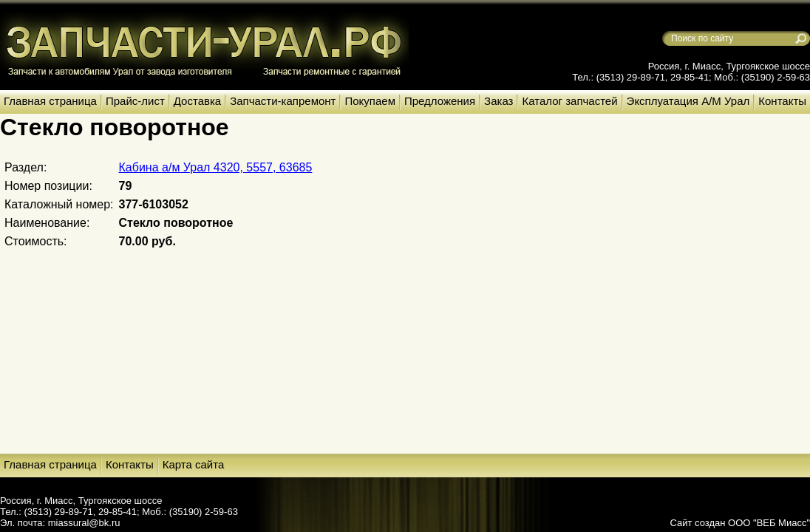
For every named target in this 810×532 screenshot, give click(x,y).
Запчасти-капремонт (283, 101)
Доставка (197, 101)
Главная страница (50, 101)
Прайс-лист (135, 101)
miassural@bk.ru (84, 523)
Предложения (440, 101)
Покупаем (370, 101)
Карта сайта (194, 464)
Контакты (782, 101)
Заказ (498, 101)
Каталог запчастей (569, 101)
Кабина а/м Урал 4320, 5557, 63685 (216, 167)
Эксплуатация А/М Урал (688, 101)
